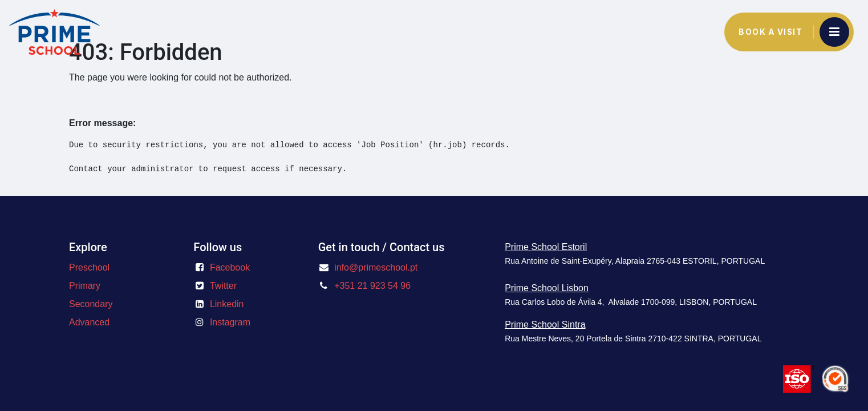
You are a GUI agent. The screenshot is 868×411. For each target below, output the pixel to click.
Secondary (91, 304)
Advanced (89, 322)
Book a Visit (770, 32)
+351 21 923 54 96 (372, 286)
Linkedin (227, 304)
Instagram (230, 322)
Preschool (89, 267)
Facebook (230, 267)
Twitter (223, 286)
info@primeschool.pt (376, 267)
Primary (85, 286)
